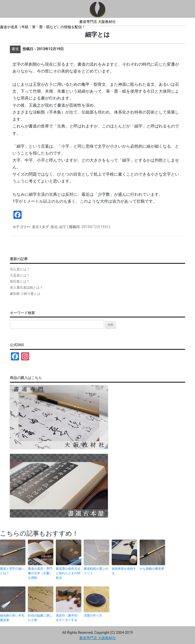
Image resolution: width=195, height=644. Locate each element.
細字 (63, 227)
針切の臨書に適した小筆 (40, 618)
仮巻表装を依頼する (124, 571)
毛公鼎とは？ (20, 269)
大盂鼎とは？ (20, 275)
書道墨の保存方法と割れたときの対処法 (68, 573)
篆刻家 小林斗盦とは (25, 294)
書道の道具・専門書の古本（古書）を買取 (40, 573)
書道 (36, 227)
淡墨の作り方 (93, 615)
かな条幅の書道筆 (152, 569)
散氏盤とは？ (20, 281)
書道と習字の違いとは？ (12, 571)
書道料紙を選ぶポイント (96, 571)
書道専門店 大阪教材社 (97, 22)
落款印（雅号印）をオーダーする (68, 618)
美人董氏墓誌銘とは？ (26, 288)
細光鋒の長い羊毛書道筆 (12, 618)
